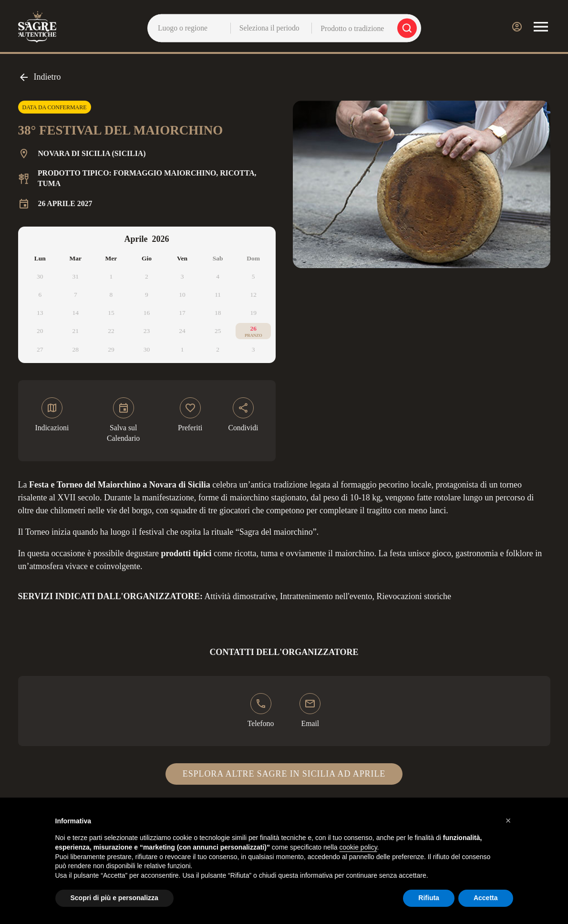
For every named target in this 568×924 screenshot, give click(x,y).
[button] (508, 820)
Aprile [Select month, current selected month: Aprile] (136, 239)
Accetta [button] (486, 898)
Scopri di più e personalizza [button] (114, 898)
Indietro (40, 77)
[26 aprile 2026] (253, 331)
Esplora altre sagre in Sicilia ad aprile (284, 774)
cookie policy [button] (358, 847)
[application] (147, 295)
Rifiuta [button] (429, 898)
